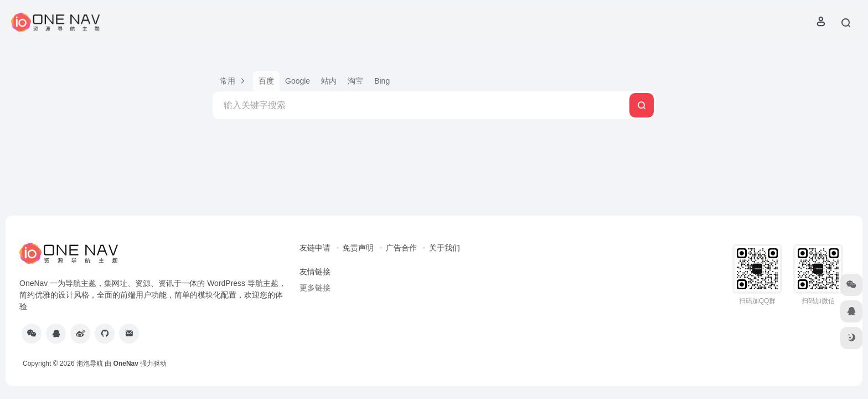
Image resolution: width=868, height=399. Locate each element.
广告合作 (401, 248)
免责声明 (358, 248)
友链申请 (315, 248)
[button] (233, 81)
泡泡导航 (90, 364)
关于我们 (445, 248)
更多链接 (315, 288)
